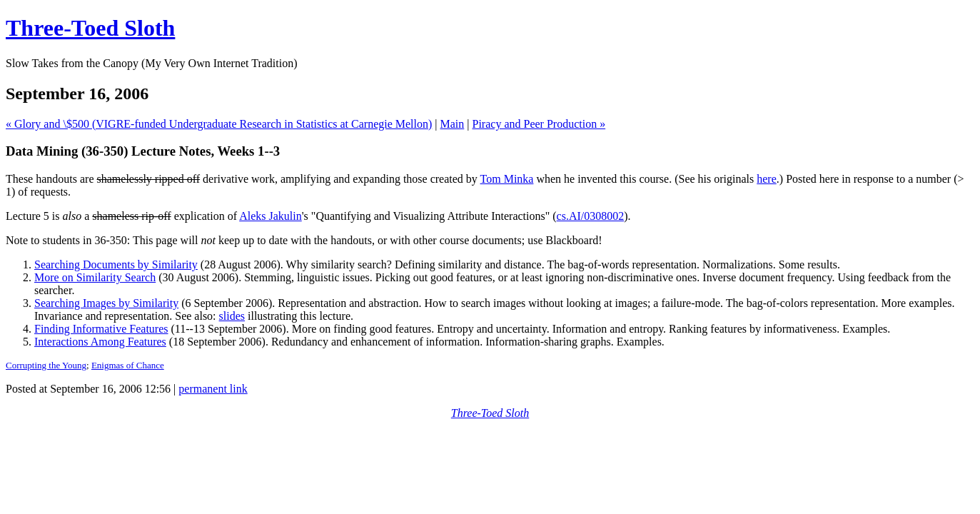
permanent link (213, 389)
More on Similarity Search (95, 277)
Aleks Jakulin (271, 216)
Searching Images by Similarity (106, 303)
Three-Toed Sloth (90, 28)
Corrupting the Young (46, 365)
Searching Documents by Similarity (116, 264)
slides (232, 316)
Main (453, 124)
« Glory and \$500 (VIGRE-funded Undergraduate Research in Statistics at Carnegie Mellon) (219, 124)
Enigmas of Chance (128, 365)
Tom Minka (507, 179)
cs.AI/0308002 (591, 216)
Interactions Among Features (100, 342)
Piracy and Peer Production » (539, 124)
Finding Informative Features (101, 329)
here (767, 179)
